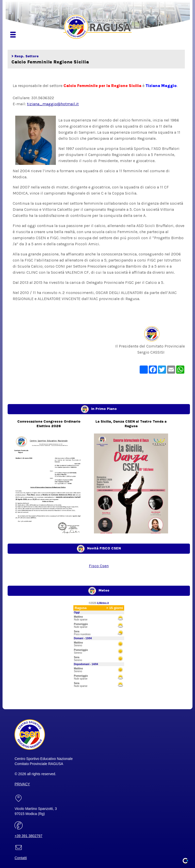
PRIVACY (22, 784)
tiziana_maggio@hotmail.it (53, 104)
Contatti (21, 858)
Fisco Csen (99, 566)
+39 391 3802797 (28, 836)
